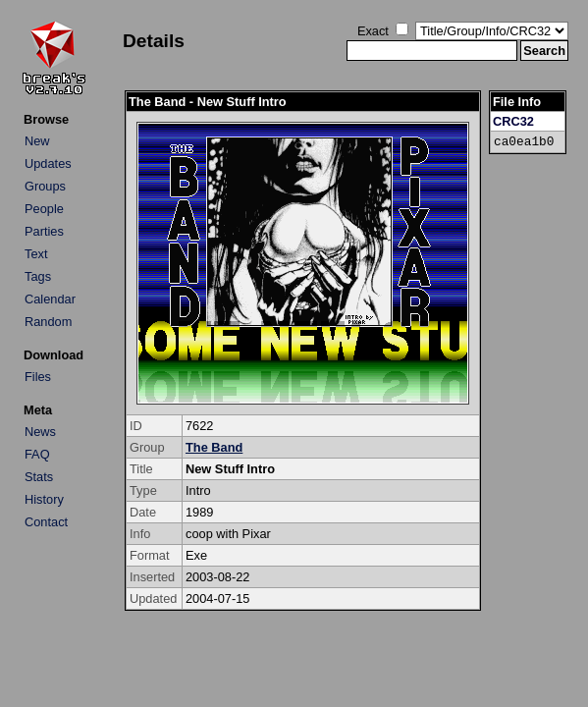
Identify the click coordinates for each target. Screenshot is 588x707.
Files (38, 377)
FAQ (37, 454)
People (44, 209)
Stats (39, 477)
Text (36, 254)
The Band (214, 447)
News (40, 432)
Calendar (50, 299)
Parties (44, 231)
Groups (45, 186)
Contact (46, 522)
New (37, 141)
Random (48, 322)
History (44, 499)
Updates (48, 163)
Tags (38, 276)
